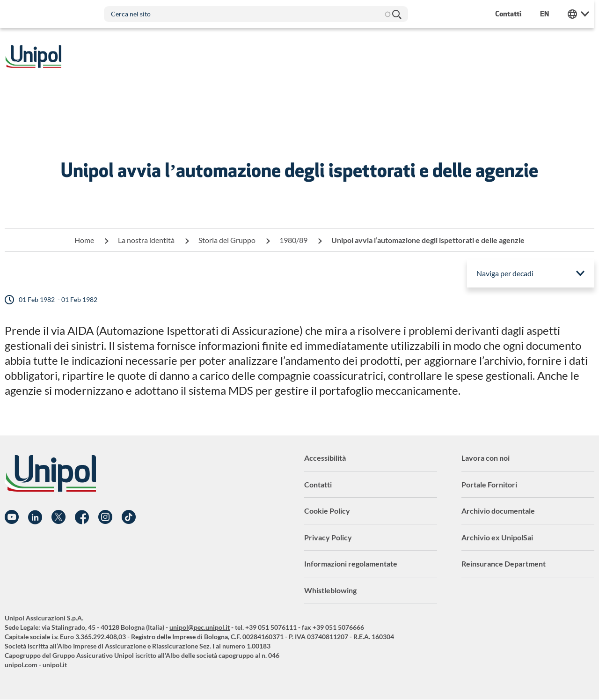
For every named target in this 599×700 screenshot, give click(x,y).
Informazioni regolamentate (351, 564)
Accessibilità (325, 458)
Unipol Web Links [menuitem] (584, 14)
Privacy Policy (328, 537)
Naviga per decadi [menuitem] (505, 273)
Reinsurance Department (504, 564)
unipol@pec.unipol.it (200, 627)
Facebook (82, 517)
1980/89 (293, 240)
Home (84, 240)
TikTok (129, 517)
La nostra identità (146, 240)
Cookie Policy (327, 511)
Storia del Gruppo (227, 240)
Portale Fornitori (489, 484)
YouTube (12, 517)
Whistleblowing (330, 590)
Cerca (397, 14)
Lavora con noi (486, 458)
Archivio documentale (498, 511)
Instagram (105, 517)
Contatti (318, 484)
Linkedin (35, 517)
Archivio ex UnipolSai (497, 537)
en (550, 14)
